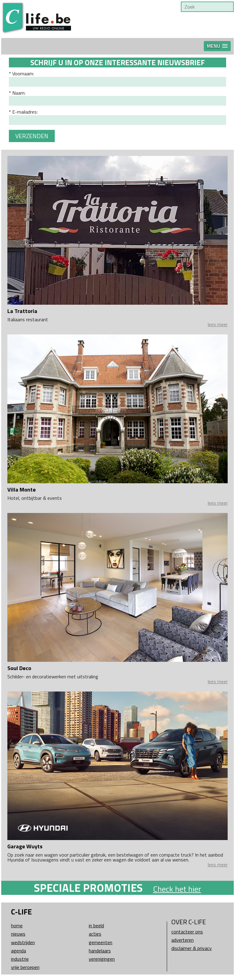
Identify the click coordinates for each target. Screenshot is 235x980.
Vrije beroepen (25, 967)
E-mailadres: (25, 112)
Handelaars (100, 951)
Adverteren (183, 940)
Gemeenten (101, 942)
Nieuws (18, 934)
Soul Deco (19, 668)
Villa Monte (22, 490)
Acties (95, 934)
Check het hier (177, 889)
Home (17, 925)
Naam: (19, 93)
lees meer (218, 324)
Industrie (20, 959)
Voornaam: (23, 73)
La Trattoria (22, 311)
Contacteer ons (187, 932)
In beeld (96, 925)
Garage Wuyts (25, 846)
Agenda (19, 951)
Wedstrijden (23, 942)
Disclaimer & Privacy (192, 948)
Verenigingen (102, 959)
